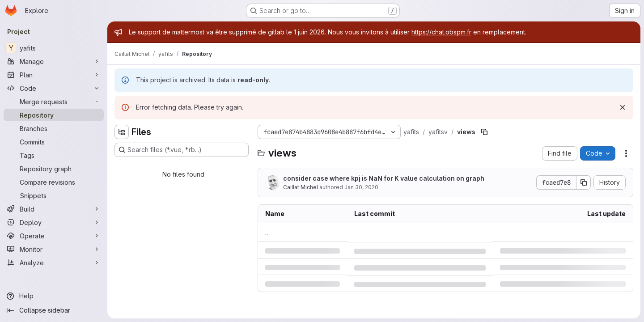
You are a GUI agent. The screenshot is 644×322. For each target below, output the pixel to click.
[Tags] (54, 155)
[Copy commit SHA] (584, 182)
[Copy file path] (484, 132)
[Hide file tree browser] (122, 132)
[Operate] (54, 236)
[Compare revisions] (54, 182)
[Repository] (54, 115)
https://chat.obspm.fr (441, 32)
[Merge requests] (54, 102)
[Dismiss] (623, 107)
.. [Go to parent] (267, 232)
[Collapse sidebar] (54, 310)
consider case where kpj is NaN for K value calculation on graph (384, 178)
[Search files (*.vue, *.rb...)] (182, 150)
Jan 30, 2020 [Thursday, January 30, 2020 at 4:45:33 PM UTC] (361, 187)
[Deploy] (54, 222)
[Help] (54, 296)
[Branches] (54, 128)
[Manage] (54, 61)
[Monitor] (54, 249)
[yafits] (54, 48)
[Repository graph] (54, 169)
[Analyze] (54, 263)
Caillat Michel (301, 187)
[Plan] (54, 75)
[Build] (54, 209)
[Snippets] (54, 195)
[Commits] (54, 142)
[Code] (54, 88)
